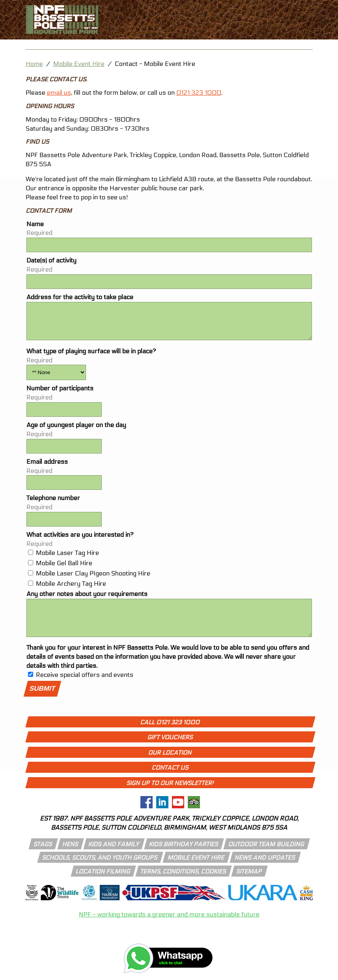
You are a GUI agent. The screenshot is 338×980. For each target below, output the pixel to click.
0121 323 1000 (199, 93)
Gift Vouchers (170, 749)
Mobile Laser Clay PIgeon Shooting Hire (93, 579)
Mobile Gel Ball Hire (64, 569)
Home (34, 64)
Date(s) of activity (51, 260)
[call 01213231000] (317, 9)
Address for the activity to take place (80, 297)
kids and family (114, 856)
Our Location (170, 765)
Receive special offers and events (85, 687)
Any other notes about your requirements (87, 600)
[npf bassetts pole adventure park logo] (62, 20)
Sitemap (249, 883)
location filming (103, 883)
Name (35, 224)
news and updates (265, 869)
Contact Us (170, 780)
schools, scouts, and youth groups (100, 869)
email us (59, 93)
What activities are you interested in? (80, 541)
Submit (42, 700)
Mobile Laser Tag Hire (67, 559)
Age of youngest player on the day (76, 431)
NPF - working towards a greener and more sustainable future (169, 926)
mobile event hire (196, 869)
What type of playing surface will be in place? (91, 357)
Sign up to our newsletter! (170, 795)
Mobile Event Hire (79, 64)
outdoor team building (266, 856)
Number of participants (60, 394)
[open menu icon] (317, 32)
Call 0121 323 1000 (170, 734)
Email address (47, 468)
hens (70, 856)
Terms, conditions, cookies (183, 883)
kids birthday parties (184, 856)
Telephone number (53, 504)
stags (43, 856)
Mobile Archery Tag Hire (71, 589)
